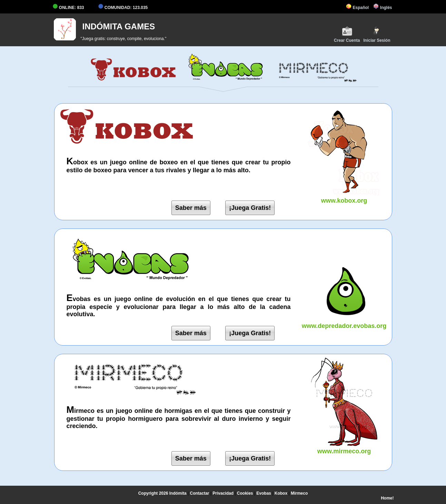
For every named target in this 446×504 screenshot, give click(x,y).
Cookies (245, 493)
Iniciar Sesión (377, 34)
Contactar (200, 493)
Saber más (191, 208)
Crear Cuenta (347, 34)
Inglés (383, 8)
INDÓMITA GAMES (119, 26)
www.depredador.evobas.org (344, 322)
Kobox (281, 493)
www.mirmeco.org (344, 448)
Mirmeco (299, 493)
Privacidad (223, 493)
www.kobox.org (344, 197)
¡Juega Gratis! (250, 208)
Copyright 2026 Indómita (162, 493)
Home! (387, 498)
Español (357, 8)
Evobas (264, 493)
